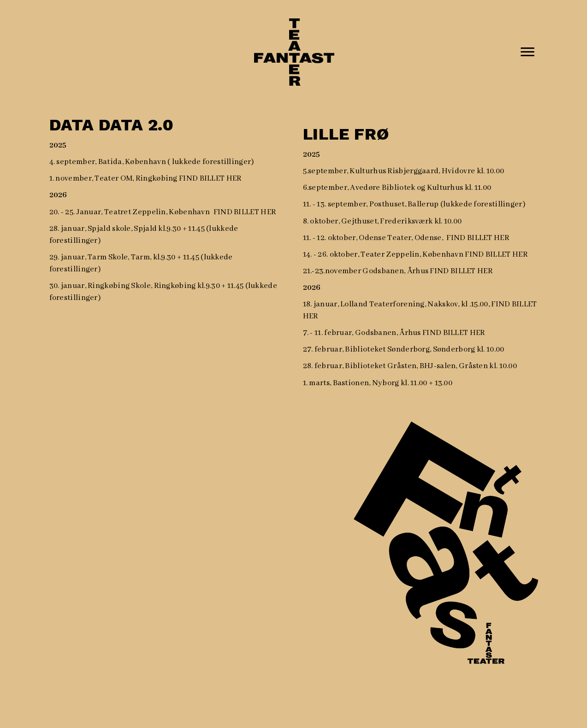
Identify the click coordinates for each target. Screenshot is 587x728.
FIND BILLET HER (210, 179)
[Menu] (528, 52)
